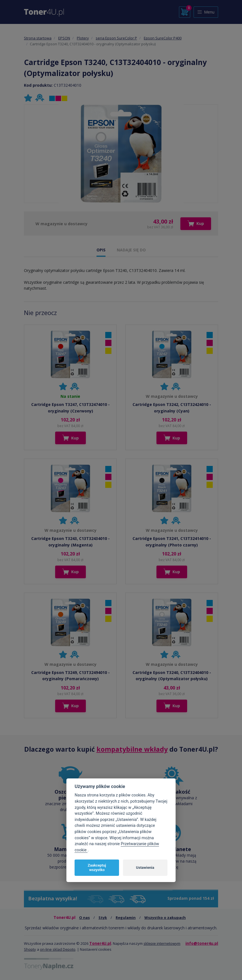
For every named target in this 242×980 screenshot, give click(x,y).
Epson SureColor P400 (163, 38)
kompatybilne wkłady (132, 749)
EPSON (64, 38)
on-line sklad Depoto (58, 949)
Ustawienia (145, 868)
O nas (84, 918)
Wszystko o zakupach (165, 918)
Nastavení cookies (96, 949)
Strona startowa (38, 38)
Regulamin (126, 918)
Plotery (83, 38)
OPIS (101, 250)
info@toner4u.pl (202, 943)
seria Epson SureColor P (116, 38)
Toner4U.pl (100, 943)
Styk (103, 918)
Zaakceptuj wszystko (97, 868)
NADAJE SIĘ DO (131, 250)
